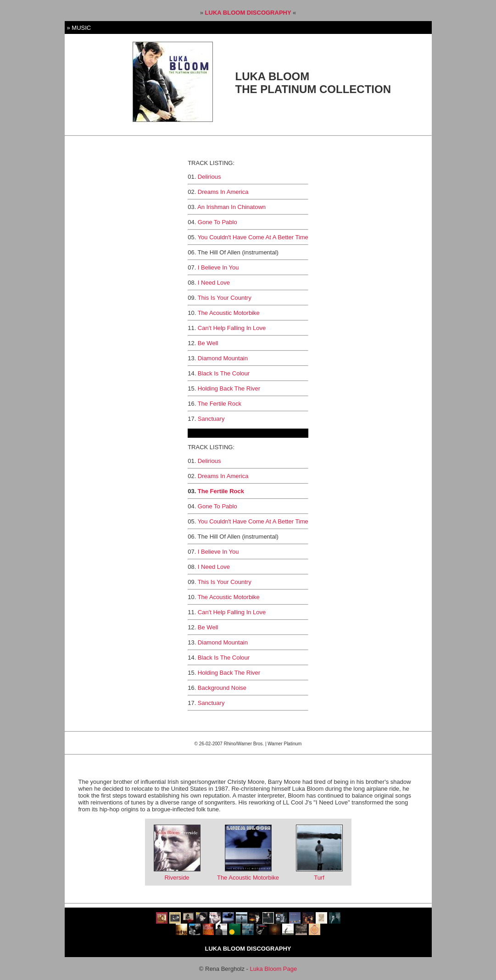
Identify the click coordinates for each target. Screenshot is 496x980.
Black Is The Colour (224, 373)
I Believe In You (218, 267)
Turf (319, 878)
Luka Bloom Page (274, 969)
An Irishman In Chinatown (231, 207)
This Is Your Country (225, 298)
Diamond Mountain (223, 358)
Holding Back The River (229, 388)
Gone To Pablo (217, 222)
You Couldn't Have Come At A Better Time (253, 237)
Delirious (209, 177)
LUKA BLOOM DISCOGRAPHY (249, 13)
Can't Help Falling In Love (232, 328)
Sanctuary (211, 419)
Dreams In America (223, 192)
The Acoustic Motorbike (229, 313)
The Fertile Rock (220, 404)
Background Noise (222, 688)
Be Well (208, 343)
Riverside (177, 878)
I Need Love (214, 283)
